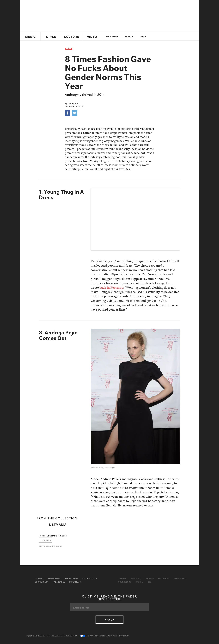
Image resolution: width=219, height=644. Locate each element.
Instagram (164, 578)
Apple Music (180, 578)
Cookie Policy (42, 582)
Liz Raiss (73, 103)
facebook (160, 36)
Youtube (150, 578)
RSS (149, 582)
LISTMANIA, (45, 546)
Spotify (139, 582)
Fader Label (59, 582)
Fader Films (75, 582)
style (69, 48)
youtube (164, 36)
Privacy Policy (90, 578)
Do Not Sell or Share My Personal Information (105, 636)
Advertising (54, 578)
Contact (39, 578)
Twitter (155, 36)
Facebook (136, 578)
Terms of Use (71, 578)
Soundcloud (125, 582)
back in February (111, 288)
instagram (169, 36)
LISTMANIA (58, 524)
